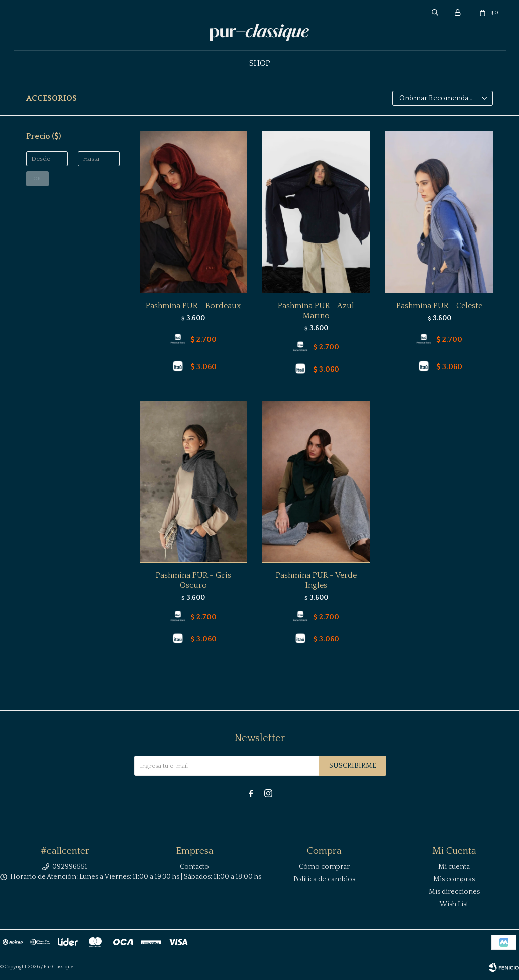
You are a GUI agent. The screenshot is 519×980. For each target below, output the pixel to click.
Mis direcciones (454, 892)
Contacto (194, 867)
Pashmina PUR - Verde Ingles (316, 580)
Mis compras (454, 879)
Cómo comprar (324, 867)
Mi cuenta (454, 867)
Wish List (454, 904)
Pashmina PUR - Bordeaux (193, 306)
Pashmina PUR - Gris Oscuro (193, 580)
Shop (260, 63)
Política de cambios (324, 879)
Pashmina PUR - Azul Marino (316, 311)
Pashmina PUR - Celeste (439, 306)
